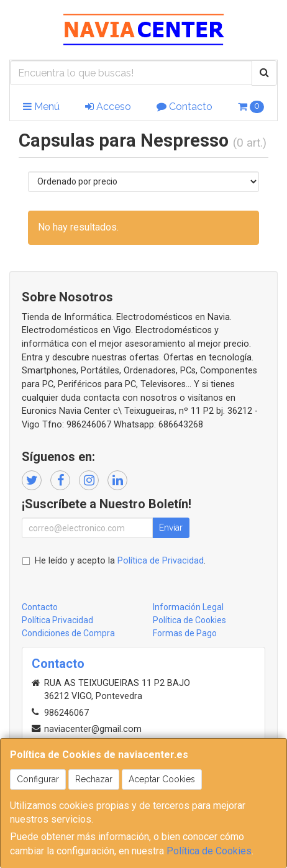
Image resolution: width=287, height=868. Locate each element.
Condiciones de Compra (68, 633)
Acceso (108, 107)
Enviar (171, 528)
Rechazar (94, 779)
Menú (41, 107)
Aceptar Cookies (162, 779)
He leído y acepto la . (120, 561)
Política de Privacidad (161, 561)
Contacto (184, 107)
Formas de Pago (185, 633)
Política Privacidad (57, 620)
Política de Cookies (209, 851)
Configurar (38, 779)
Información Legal (188, 607)
